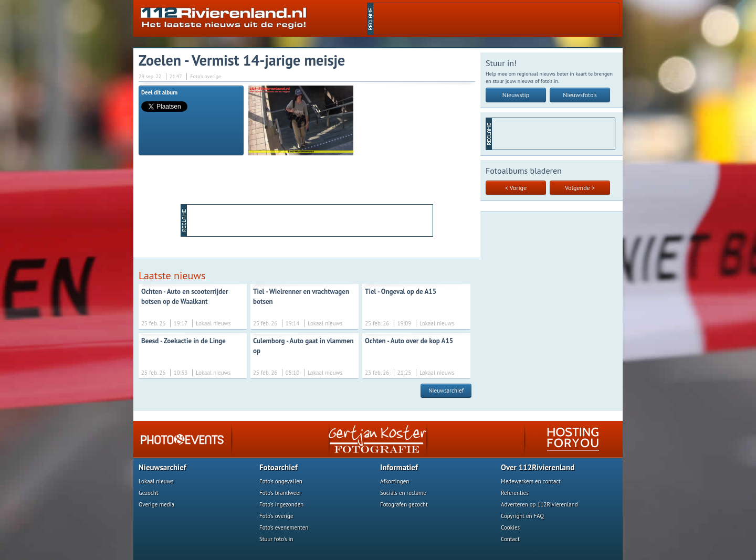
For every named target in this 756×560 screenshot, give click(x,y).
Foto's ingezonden (281, 504)
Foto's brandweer (280, 493)
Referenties (515, 493)
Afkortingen (395, 481)
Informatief (399, 467)
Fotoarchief (279, 467)
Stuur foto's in (276, 539)
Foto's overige (276, 516)
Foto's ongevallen (281, 481)
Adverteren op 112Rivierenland (539, 504)
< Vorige (516, 188)
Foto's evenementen (284, 527)
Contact (510, 539)
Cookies (510, 527)
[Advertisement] (496, 19)
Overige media (156, 504)
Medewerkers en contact (531, 481)
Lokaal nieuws (156, 481)
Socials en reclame (403, 493)
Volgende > (580, 188)
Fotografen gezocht (404, 504)
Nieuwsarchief (446, 390)
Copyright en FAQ (522, 516)
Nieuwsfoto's (580, 95)
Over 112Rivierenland (538, 467)
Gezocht (149, 493)
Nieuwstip (516, 95)
